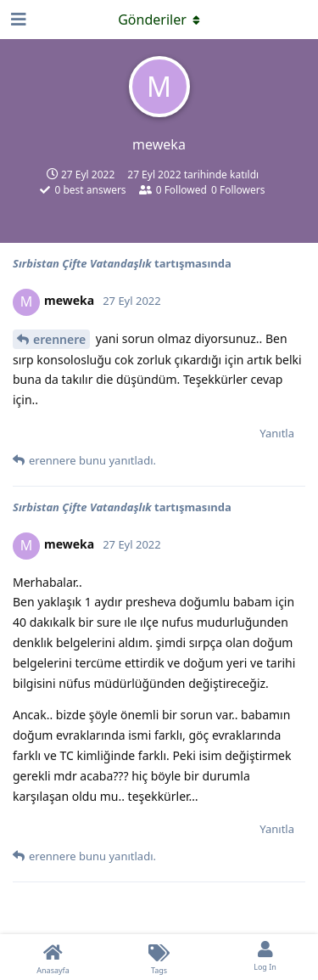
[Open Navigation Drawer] (17, 20)
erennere (59, 339)
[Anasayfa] (53, 957)
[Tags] (159, 957)
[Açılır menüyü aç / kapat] (159, 20)
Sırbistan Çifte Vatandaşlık (84, 263)
